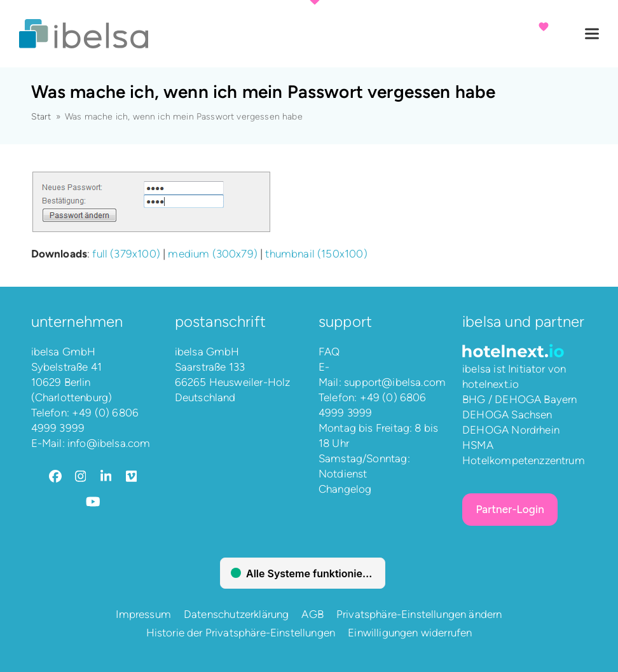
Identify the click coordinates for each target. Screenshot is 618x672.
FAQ (329, 352)
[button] (592, 34)
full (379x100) (126, 254)
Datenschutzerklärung (236, 614)
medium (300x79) (213, 254)
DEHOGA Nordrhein (511, 430)
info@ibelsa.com (109, 443)
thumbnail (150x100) (316, 254)
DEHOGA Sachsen (507, 415)
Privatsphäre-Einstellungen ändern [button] (419, 614)
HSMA (478, 445)
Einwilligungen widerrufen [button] (410, 633)
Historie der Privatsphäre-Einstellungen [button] (241, 633)
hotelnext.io (491, 384)
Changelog (345, 489)
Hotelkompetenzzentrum (524, 460)
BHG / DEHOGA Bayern (519, 399)
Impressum (143, 614)
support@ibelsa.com (395, 382)
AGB (312, 614)
